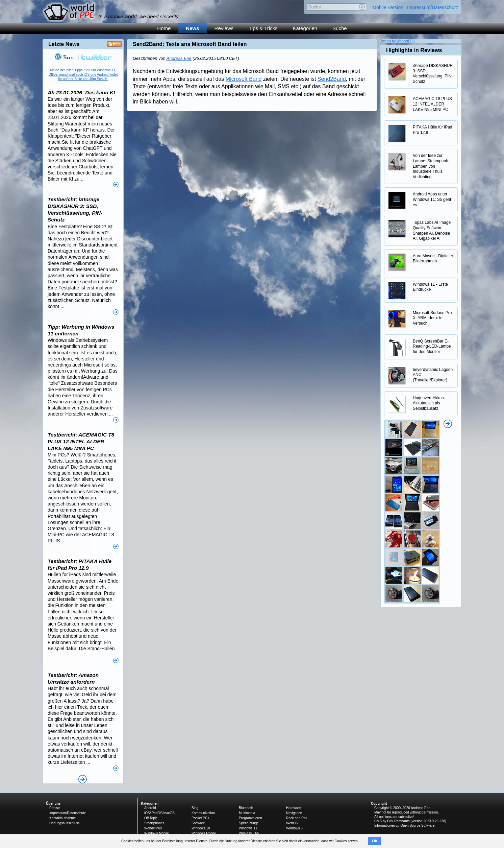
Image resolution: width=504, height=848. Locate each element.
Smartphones (154, 823)
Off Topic (151, 818)
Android (150, 808)
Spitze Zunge (249, 823)
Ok (374, 841)
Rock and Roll (297, 818)
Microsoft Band (244, 79)
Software (198, 823)
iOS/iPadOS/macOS (159, 813)
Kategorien (305, 28)
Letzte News (64, 44)
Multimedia (247, 813)
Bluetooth (246, 808)
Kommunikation (203, 813)
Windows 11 (248, 828)
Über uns (53, 804)
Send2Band (332, 79)
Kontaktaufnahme (62, 818)
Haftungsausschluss (65, 823)
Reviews (224, 28)
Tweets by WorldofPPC (398, 41)
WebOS (292, 823)
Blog (64, 57)
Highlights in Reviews (414, 50)
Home (164, 28)
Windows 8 (294, 828)
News (192, 28)
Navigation (294, 813)
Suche (340, 28)
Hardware (293, 808)
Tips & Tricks (263, 28)
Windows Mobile (157, 833)
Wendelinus (153, 828)
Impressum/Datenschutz (433, 7)
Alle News (83, 779)
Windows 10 (201, 828)
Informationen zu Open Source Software (404, 826)
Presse (55, 808)
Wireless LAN (249, 833)
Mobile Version (388, 7)
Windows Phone (204, 833)
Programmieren (250, 818)
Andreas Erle (179, 58)
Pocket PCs (200, 818)
